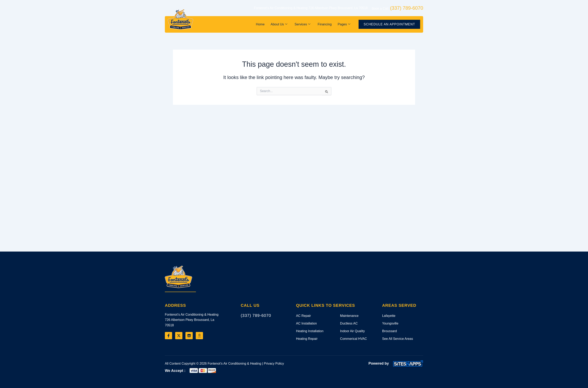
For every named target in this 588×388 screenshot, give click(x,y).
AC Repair (303, 316)
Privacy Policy (274, 364)
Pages (344, 24)
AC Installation (306, 323)
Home (260, 24)
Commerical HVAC (353, 339)
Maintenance (349, 316)
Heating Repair (307, 339)
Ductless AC (349, 323)
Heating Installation (310, 331)
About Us (279, 24)
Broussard (390, 331)
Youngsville (390, 323)
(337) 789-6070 (256, 315)
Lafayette (389, 316)
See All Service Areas (398, 339)
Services (302, 24)
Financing (325, 24)
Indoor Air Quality (352, 331)
